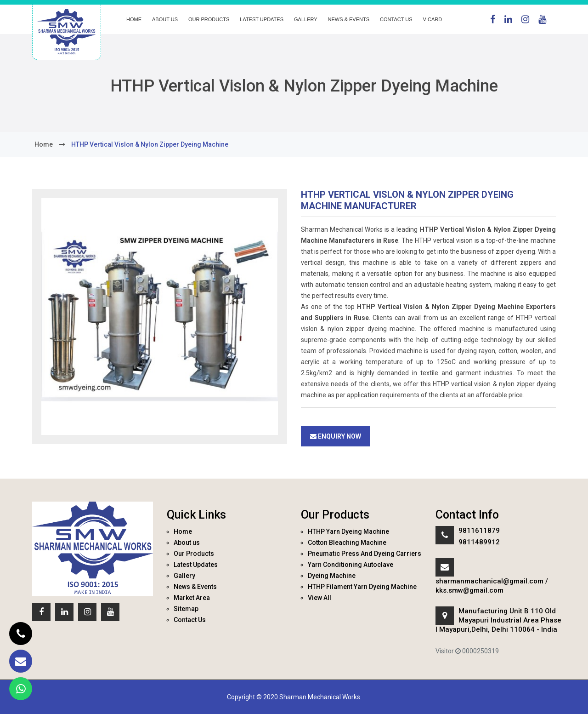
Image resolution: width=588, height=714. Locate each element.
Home (134, 19)
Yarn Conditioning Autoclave (351, 565)
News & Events (349, 19)
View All (319, 598)
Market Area (192, 598)
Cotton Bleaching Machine (347, 543)
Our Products (209, 19)
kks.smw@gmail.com (469, 590)
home (44, 144)
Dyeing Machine (332, 576)
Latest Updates (262, 19)
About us (165, 19)
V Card (433, 19)
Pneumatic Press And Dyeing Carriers (365, 554)
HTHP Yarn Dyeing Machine (348, 531)
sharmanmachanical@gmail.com (489, 581)
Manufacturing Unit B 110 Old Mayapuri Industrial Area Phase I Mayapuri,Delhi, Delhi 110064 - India (498, 620)
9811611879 (479, 531)
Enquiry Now (336, 436)
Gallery (306, 19)
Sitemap (186, 609)
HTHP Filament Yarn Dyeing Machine (362, 587)
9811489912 (479, 542)
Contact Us (396, 19)
